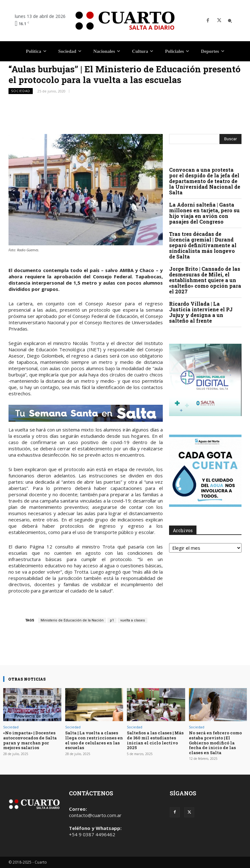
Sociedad (21, 91)
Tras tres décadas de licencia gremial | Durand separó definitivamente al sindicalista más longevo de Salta (203, 245)
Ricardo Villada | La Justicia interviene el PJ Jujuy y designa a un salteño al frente (201, 312)
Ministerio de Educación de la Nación (72, 620)
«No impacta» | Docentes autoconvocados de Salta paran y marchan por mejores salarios (30, 740)
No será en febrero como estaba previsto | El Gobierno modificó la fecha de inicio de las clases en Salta (215, 743)
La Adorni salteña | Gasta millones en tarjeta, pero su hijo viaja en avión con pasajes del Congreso (204, 213)
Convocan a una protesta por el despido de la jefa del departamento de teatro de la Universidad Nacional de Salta (205, 181)
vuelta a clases (133, 620)
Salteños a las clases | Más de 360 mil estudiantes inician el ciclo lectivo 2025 (155, 740)
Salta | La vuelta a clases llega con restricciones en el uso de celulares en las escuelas (94, 740)
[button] (230, 21)
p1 (112, 620)
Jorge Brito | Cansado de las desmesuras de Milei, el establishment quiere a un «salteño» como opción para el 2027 (205, 280)
